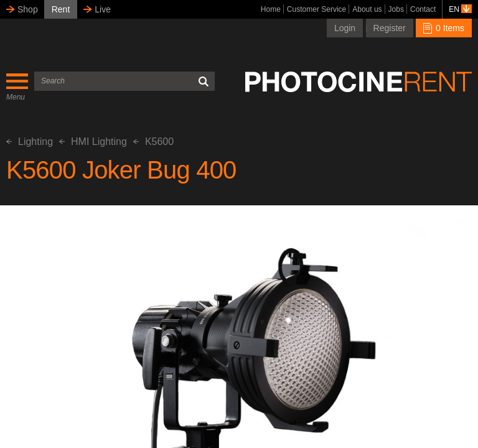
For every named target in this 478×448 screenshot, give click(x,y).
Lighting (30, 142)
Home (271, 9)
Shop (28, 9)
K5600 (153, 142)
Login (345, 28)
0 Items (444, 28)
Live (103, 9)
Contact (423, 9)
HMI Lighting (93, 142)
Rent (61, 9)
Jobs (396, 9)
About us (367, 9)
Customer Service (316, 9)
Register (390, 28)
